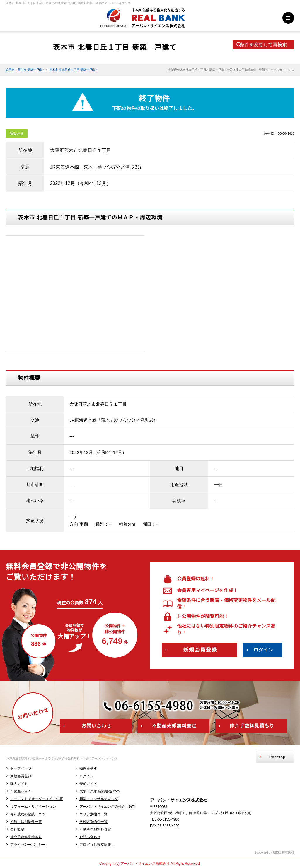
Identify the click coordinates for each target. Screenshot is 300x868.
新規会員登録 (21, 776)
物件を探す (88, 768)
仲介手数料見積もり (26, 837)
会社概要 (17, 829)
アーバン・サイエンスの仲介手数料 (108, 807)
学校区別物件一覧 (93, 822)
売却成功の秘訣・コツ (28, 814)
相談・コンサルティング (99, 799)
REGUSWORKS (283, 853)
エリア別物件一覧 (93, 814)
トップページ (21, 768)
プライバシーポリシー (28, 845)
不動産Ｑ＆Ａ (21, 791)
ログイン (86, 776)
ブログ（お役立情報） (97, 845)
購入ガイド (19, 784)
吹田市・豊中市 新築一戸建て (25, 70)
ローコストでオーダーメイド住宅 (37, 799)
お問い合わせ (90, 837)
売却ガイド (88, 784)
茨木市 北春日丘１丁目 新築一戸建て (74, 70)
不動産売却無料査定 (95, 829)
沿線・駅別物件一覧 (26, 822)
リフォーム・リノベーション (33, 807)
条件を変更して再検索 (263, 45)
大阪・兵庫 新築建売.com (99, 791)
